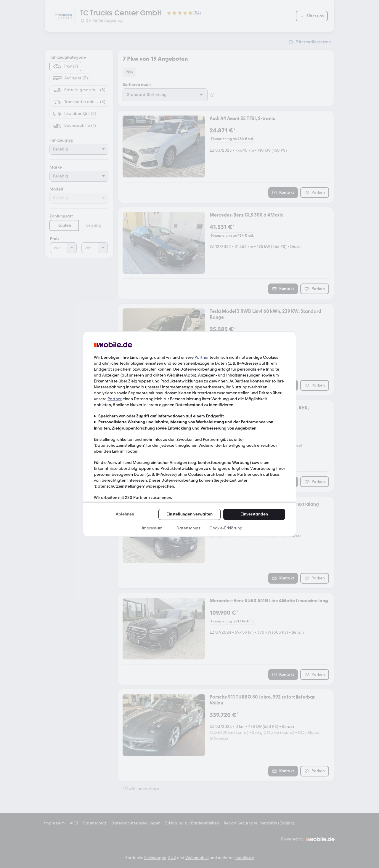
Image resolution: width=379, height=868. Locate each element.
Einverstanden (254, 514)
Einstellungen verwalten (189, 514)
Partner (202, 357)
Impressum (152, 528)
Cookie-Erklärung (226, 528)
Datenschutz (188, 528)
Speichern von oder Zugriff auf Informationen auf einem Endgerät (161, 416)
